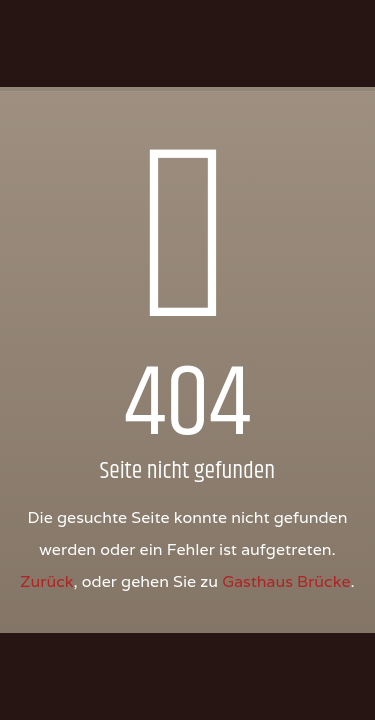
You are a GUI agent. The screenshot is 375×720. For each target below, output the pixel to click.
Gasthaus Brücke (286, 581)
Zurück (46, 581)
